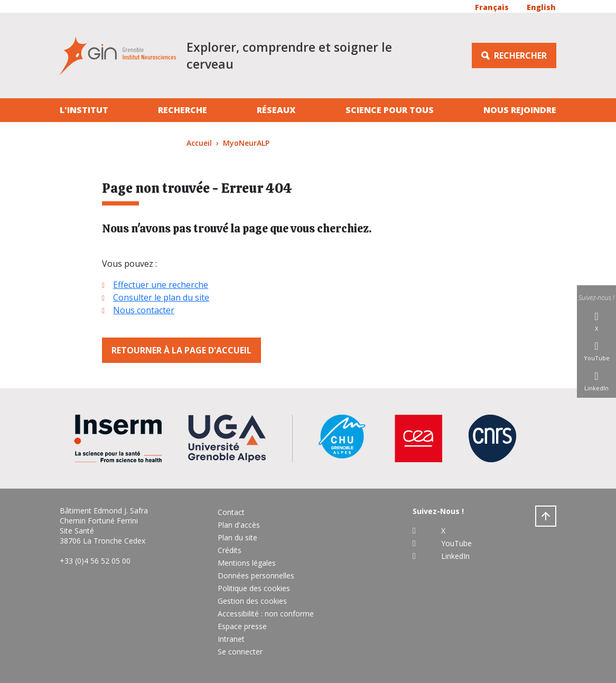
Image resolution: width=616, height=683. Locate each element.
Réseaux (276, 110)
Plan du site (237, 537)
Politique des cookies (254, 588)
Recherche (183, 110)
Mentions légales (247, 563)
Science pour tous (390, 110)
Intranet (231, 639)
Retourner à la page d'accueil (181, 350)
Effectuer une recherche (161, 285)
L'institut (84, 110)
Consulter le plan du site (161, 297)
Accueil (199, 143)
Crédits (230, 550)
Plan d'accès (239, 525)
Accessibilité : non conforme (266, 614)
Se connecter (240, 652)
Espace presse (242, 626)
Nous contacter (144, 310)
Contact (231, 512)
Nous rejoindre (520, 110)
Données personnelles (256, 576)
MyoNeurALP (246, 143)
